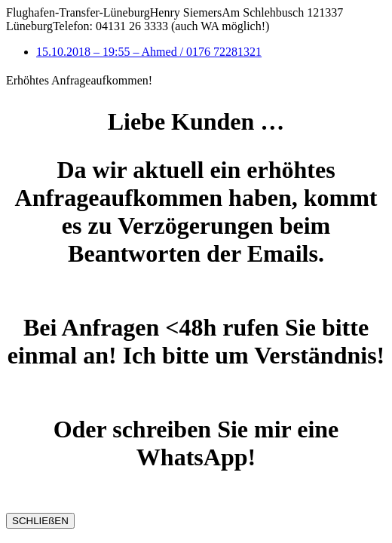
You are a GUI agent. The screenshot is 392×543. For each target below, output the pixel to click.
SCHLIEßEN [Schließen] (40, 521)
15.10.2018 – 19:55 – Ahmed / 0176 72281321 (149, 52)
